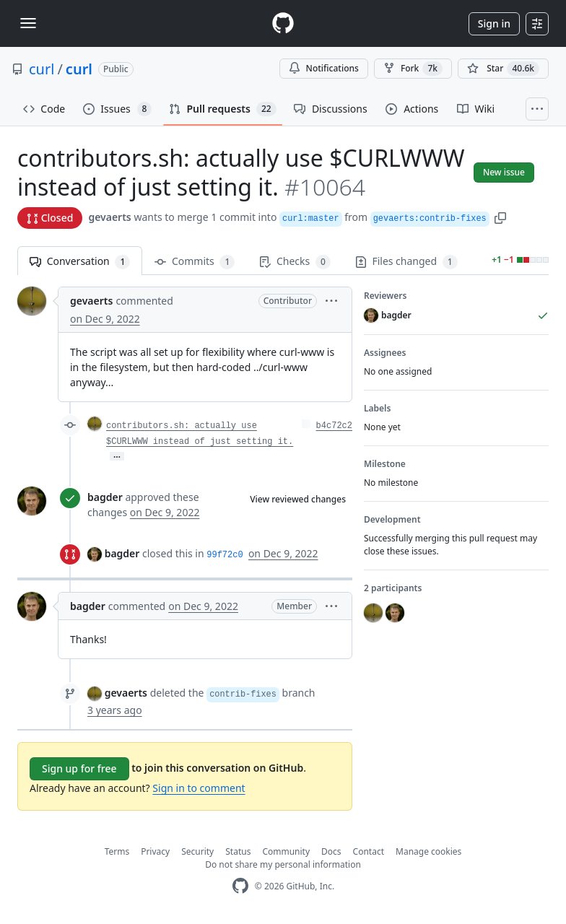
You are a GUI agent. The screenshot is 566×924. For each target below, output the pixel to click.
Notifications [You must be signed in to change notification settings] (324, 68)
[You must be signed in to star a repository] (503, 69)
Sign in (494, 23)
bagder (105, 497)
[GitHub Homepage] (240, 886)
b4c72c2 (334, 426)
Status (238, 851)
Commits (195, 262)
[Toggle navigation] (28, 23)
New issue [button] (504, 172)
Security (197, 851)
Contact (369, 851)
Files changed (406, 262)
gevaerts (109, 217)
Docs (331, 851)
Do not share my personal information (283, 864)
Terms (117, 851)
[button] (500, 217)
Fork (413, 69)
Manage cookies (428, 851)
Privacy (155, 851)
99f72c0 (225, 555)
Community (286, 851)
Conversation (80, 262)
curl (42, 69)
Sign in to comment (199, 788)
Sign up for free (79, 768)
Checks (295, 262)
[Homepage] (283, 23)
